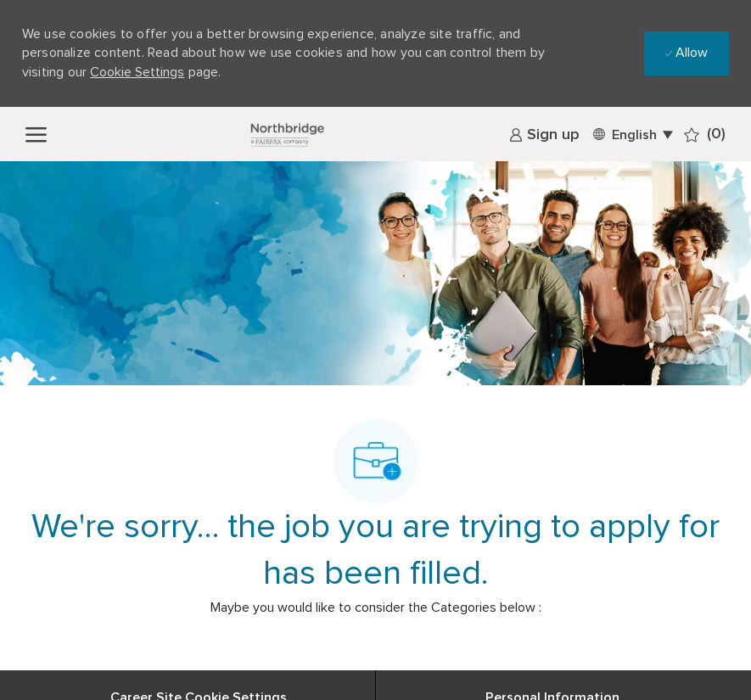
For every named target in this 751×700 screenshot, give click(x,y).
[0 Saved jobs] (705, 134)
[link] (544, 135)
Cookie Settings (137, 72)
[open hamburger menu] (36, 134)
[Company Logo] (287, 134)
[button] (632, 134)
